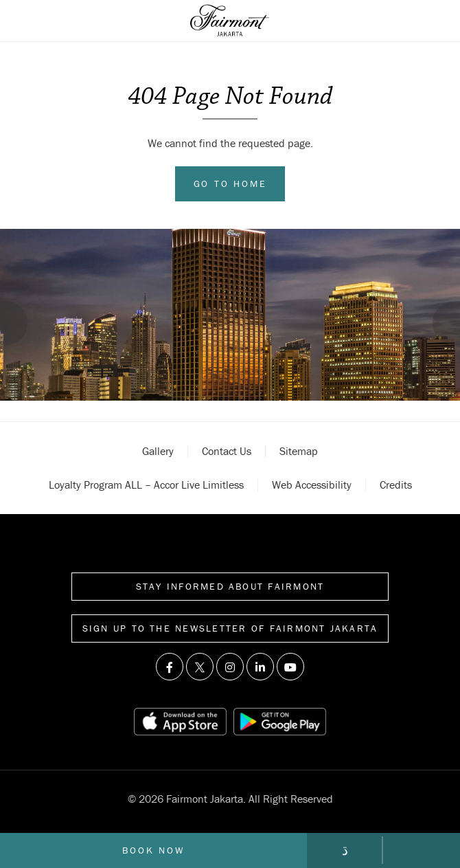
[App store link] (180, 722)
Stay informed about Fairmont (230, 586)
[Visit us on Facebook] (170, 667)
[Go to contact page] (345, 850)
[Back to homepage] (230, 21)
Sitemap (299, 451)
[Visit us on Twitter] (200, 667)
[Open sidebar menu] (32, 21)
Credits (396, 485)
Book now (153, 850)
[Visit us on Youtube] (290, 667)
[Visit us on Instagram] (230, 667)
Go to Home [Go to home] (230, 183)
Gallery (158, 451)
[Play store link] (279, 722)
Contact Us (227, 451)
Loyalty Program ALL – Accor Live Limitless (146, 485)
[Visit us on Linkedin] (260, 667)
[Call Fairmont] (422, 850)
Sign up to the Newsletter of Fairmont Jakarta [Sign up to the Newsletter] (230, 628)
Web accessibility (312, 485)
